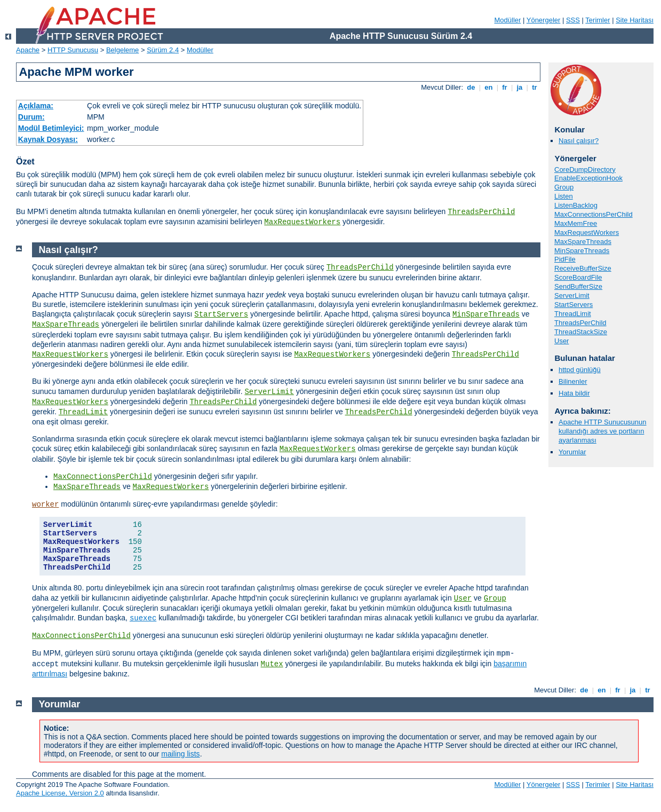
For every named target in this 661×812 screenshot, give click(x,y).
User (562, 341)
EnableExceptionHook (588, 178)
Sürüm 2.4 (163, 50)
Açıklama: (36, 106)
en (489, 87)
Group (564, 187)
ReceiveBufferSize (583, 268)
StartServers (574, 305)
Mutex (272, 664)
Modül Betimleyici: (51, 128)
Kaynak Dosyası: (48, 139)
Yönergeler (544, 20)
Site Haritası (635, 20)
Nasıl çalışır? (579, 141)
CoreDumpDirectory (585, 170)
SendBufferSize (578, 286)
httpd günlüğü (580, 370)
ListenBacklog (576, 205)
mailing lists (180, 754)
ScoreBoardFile (578, 277)
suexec (143, 618)
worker (45, 504)
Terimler (598, 20)
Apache (28, 50)
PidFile (565, 259)
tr (535, 87)
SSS (573, 20)
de (471, 87)
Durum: (31, 117)
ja (520, 87)
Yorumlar (572, 452)
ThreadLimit (573, 314)
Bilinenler (573, 381)
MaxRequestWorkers (302, 222)
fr (505, 87)
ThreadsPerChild (481, 212)
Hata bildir (574, 393)
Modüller (508, 20)
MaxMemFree (576, 223)
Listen (564, 196)
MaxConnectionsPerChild (594, 214)
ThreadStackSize (581, 332)
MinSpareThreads (582, 251)
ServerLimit (572, 295)
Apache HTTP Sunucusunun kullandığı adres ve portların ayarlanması (603, 431)
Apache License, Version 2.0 (60, 793)
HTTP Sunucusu (73, 50)
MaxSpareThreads (583, 242)
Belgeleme (122, 50)
